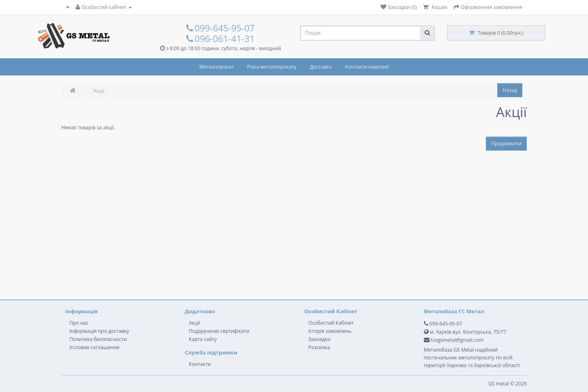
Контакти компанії (367, 67)
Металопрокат (216, 67)
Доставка (321, 67)
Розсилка (319, 347)
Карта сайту (203, 339)
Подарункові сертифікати (219, 331)
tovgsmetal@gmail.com (454, 340)
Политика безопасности (98, 339)
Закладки (319, 339)
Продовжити (506, 143)
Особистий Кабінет (331, 323)
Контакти (200, 364)
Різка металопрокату (272, 67)
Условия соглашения (94, 347)
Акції (99, 91)
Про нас (79, 323)
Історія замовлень (330, 331)
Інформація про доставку (99, 331)
